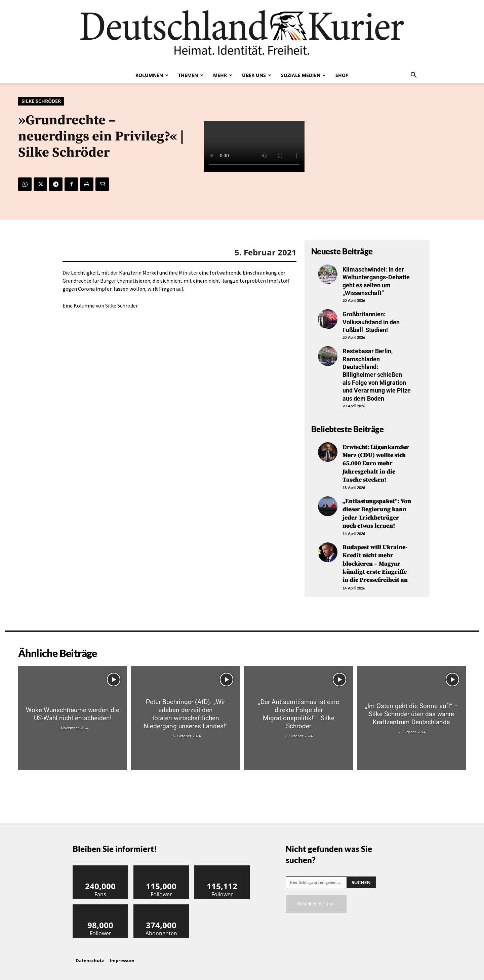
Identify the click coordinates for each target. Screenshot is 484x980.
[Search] (361, 878)
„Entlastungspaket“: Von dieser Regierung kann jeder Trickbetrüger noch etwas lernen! (377, 512)
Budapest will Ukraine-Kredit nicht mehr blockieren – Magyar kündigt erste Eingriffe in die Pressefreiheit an (375, 560)
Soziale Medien (303, 75)
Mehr (223, 75)
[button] (413, 76)
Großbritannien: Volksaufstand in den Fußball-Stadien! (371, 322)
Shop (342, 75)
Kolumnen (152, 75)
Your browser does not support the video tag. (254, 147)
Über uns (257, 75)
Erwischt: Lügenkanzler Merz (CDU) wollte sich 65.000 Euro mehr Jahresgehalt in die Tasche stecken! (376, 463)
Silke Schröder (41, 101)
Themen (191, 75)
